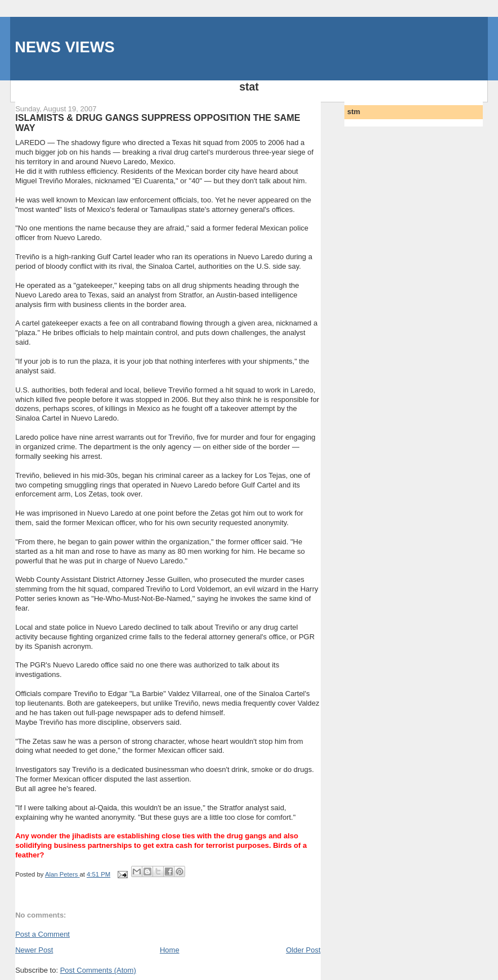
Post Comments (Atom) (98, 970)
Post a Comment (42, 934)
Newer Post (34, 950)
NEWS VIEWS (64, 47)
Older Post (303, 950)
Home (170, 950)
